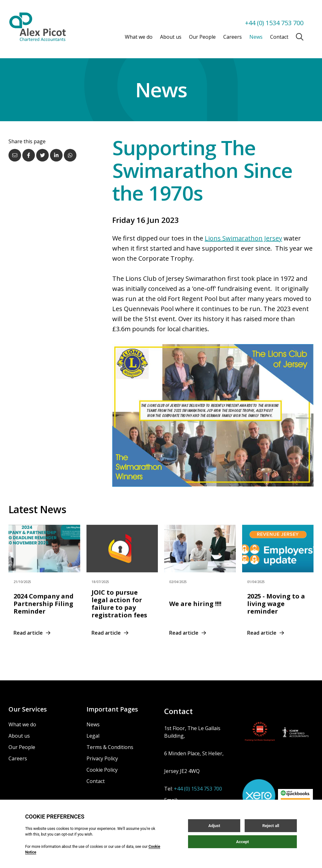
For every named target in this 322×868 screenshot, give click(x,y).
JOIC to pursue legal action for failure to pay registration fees (119, 610)
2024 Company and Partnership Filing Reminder (44, 610)
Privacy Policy (102, 758)
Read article (32, 639)
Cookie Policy (102, 770)
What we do (139, 37)
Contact (279, 37)
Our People (202, 37)
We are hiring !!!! (195, 610)
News (256, 37)
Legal (93, 736)
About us (171, 37)
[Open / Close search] (300, 37)
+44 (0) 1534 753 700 (274, 23)
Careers (233, 37)
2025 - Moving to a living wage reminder (276, 610)
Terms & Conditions (110, 747)
